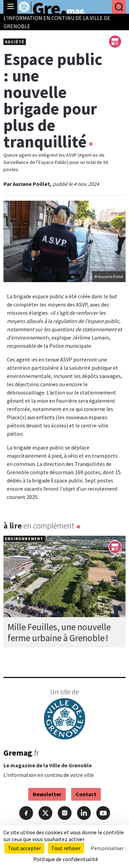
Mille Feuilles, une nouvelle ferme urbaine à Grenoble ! (59, 632)
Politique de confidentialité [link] (66, 859)
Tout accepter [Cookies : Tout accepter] (24, 848)
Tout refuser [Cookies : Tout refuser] (66, 848)
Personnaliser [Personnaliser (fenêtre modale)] (107, 848)
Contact (86, 794)
